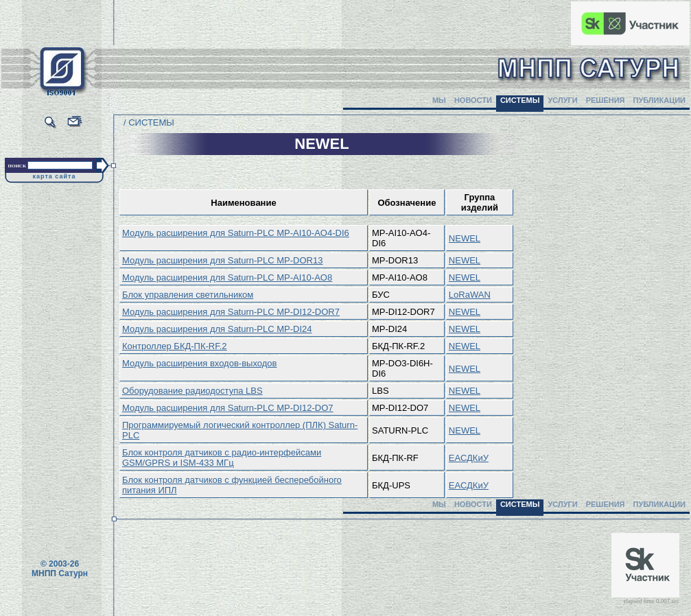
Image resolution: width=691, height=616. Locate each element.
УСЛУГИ (562, 100)
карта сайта (55, 176)
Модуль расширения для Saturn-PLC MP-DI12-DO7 (228, 408)
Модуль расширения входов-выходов (199, 363)
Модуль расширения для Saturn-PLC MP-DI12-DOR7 (231, 312)
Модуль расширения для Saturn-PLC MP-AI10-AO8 (227, 277)
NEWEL (465, 238)
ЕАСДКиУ (469, 458)
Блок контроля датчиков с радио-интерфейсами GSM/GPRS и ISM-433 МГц (222, 458)
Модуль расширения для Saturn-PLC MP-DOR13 (222, 260)
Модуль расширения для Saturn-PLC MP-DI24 (217, 329)
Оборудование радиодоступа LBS (192, 391)
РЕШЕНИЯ (606, 100)
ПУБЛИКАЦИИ (659, 100)
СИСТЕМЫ (520, 100)
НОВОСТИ (473, 100)
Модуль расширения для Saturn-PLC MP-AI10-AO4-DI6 (236, 233)
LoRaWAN (470, 295)
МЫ (439, 100)
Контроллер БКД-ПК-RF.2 (175, 346)
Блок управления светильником (188, 295)
